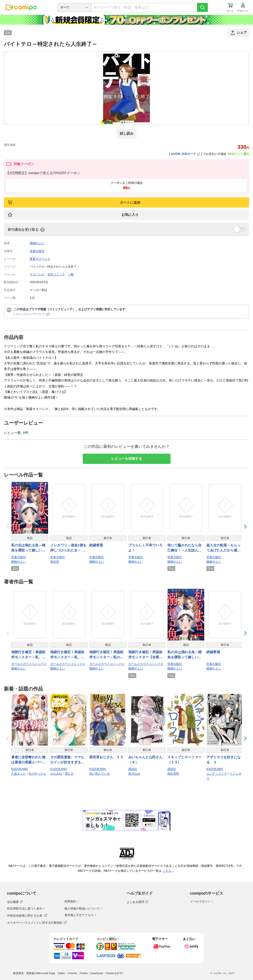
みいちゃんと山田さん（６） (145, 760)
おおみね (56, 774)
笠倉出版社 (37, 251)
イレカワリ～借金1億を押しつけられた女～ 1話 (68, 548)
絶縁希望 (96, 545)
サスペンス (37, 274)
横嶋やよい (37, 243)
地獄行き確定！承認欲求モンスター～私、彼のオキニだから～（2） (29, 655)
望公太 (69, 774)
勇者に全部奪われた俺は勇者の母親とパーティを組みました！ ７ (28, 760)
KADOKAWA (20, 769)
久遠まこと (19, 774)
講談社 (133, 769)
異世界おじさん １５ (106, 757)
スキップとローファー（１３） (184, 760)
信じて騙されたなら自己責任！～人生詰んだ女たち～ (184, 548)
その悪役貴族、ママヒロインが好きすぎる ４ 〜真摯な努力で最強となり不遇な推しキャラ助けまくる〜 (67, 760)
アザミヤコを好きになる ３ (223, 760)
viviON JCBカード (186, 154)
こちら (168, 871)
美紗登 (55, 562)
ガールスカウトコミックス (29, 664)
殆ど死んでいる (100, 774)
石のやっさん (37, 774)
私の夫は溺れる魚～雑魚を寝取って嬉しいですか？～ (28, 548)
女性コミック (56, 274)
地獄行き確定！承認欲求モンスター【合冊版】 (145, 655)
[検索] (202, 7)
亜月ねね (134, 774)
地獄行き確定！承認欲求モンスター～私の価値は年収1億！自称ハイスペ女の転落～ (107, 655)
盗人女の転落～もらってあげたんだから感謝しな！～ (223, 548)
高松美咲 (173, 774)
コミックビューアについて (32, 314)
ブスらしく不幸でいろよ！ (145, 548)
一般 (71, 274)
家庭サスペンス (40, 259)
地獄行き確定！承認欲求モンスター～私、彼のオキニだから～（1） (68, 655)
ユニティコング (217, 774)
